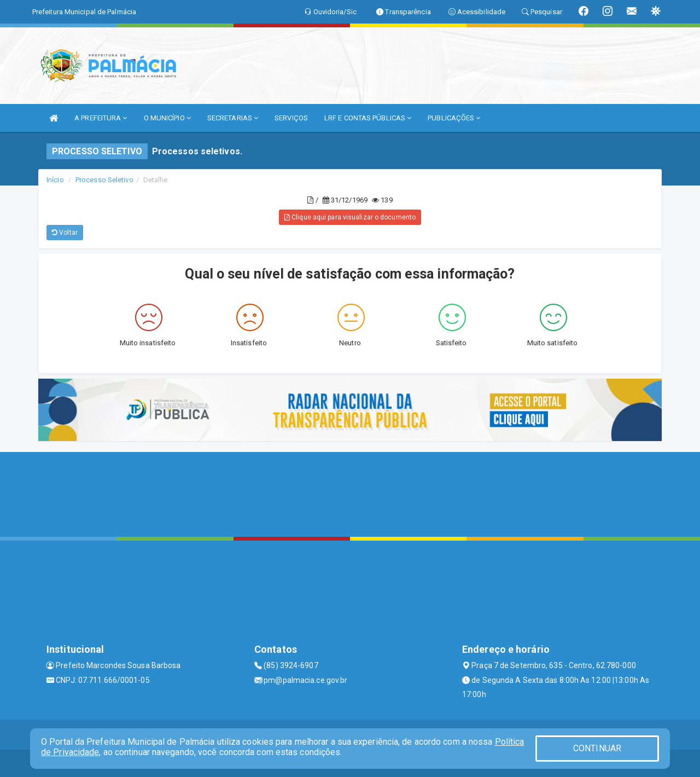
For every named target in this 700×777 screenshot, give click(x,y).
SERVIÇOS (291, 118)
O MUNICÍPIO (167, 118)
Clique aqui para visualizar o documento (350, 217)
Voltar (65, 233)
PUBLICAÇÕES (454, 118)
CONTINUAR (597, 748)
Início (55, 180)
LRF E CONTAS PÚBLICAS (368, 118)
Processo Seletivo (104, 180)
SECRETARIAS (233, 118)
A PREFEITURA (101, 118)
